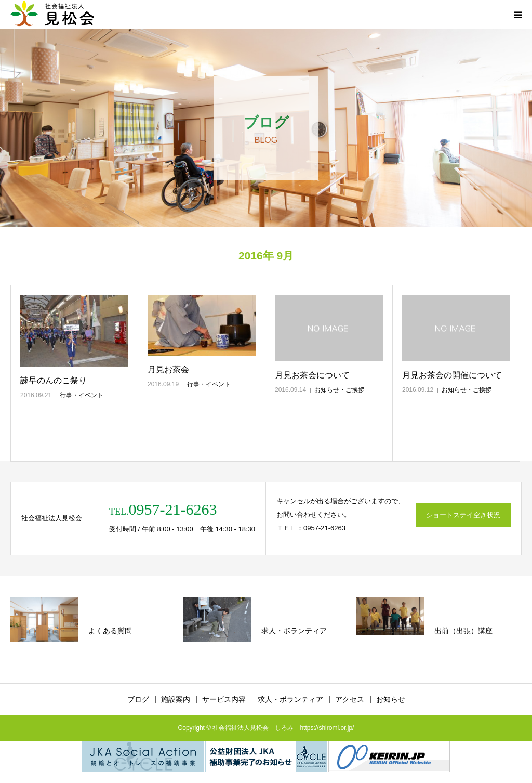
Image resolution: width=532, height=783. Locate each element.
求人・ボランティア (290, 699)
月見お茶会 (168, 369)
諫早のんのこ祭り (54, 380)
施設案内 (176, 699)
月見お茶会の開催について (452, 375)
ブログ (138, 699)
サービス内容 (224, 699)
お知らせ (391, 699)
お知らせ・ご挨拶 (339, 390)
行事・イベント (82, 395)
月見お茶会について (312, 375)
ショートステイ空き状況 (463, 515)
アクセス (350, 699)
